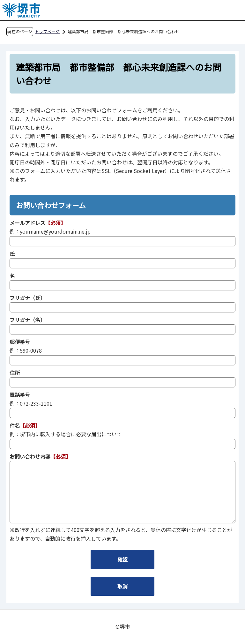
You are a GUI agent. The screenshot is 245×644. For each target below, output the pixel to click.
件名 (15, 425)
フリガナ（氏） (27, 298)
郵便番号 (20, 342)
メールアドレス (27, 223)
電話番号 (20, 395)
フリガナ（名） (27, 320)
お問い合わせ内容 (30, 456)
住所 (15, 373)
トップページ (47, 31)
